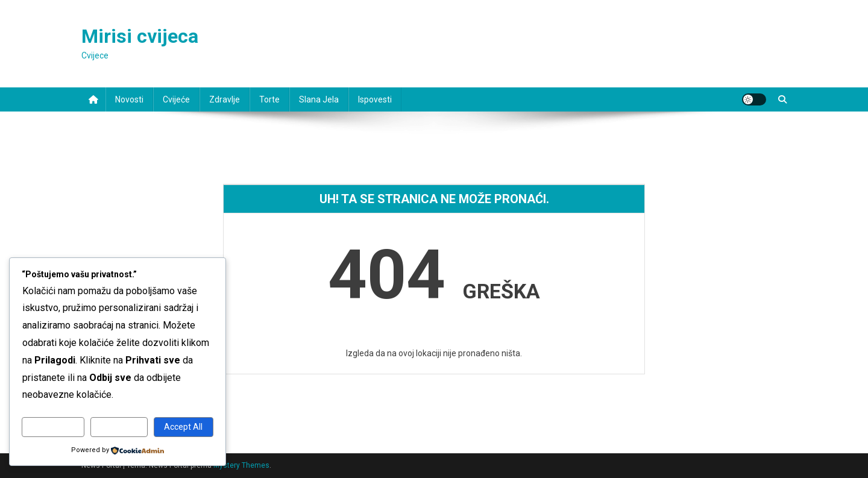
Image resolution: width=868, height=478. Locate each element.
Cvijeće (176, 99)
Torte (269, 99)
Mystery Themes (241, 465)
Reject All (119, 427)
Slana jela (319, 99)
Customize (53, 427)
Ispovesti (375, 99)
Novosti (129, 99)
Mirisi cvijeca (140, 36)
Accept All (183, 427)
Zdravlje (225, 99)
